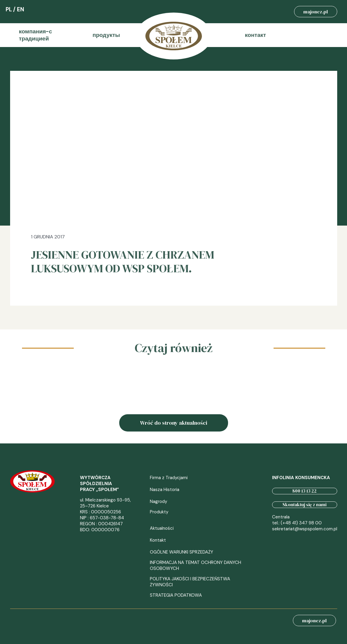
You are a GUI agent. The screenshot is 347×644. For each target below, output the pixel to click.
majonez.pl (316, 12)
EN (21, 9)
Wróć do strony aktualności (174, 423)
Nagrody (158, 501)
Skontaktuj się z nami (304, 505)
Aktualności (162, 528)
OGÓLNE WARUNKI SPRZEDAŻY (182, 552)
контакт (256, 35)
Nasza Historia (165, 490)
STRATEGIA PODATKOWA (176, 595)
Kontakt (158, 540)
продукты (106, 35)
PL (9, 9)
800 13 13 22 (304, 491)
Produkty (159, 512)
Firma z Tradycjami (169, 478)
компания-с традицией (36, 35)
